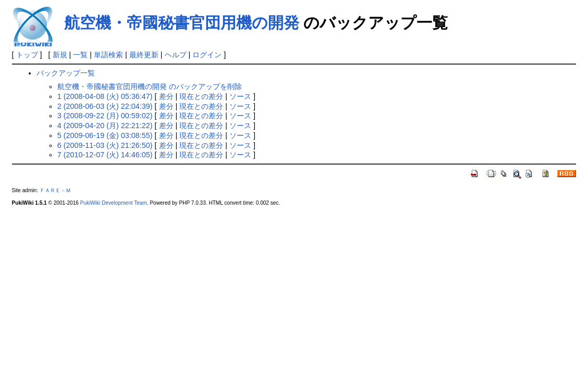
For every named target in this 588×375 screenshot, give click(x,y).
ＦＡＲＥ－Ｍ (55, 190)
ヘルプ (176, 55)
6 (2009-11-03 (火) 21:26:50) (105, 145)
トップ (27, 55)
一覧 (80, 55)
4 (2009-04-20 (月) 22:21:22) (105, 126)
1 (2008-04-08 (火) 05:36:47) (105, 96)
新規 (60, 55)
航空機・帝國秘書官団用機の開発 (182, 23)
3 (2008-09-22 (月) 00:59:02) (105, 116)
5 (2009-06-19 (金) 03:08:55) (105, 135)
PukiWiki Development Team (114, 203)
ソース (240, 96)
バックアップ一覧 (66, 73)
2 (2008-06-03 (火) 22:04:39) (105, 106)
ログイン (207, 55)
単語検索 (108, 55)
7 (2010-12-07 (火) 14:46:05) (105, 155)
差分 (166, 96)
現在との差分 (201, 96)
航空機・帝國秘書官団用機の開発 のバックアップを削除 (150, 86)
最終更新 (144, 55)
